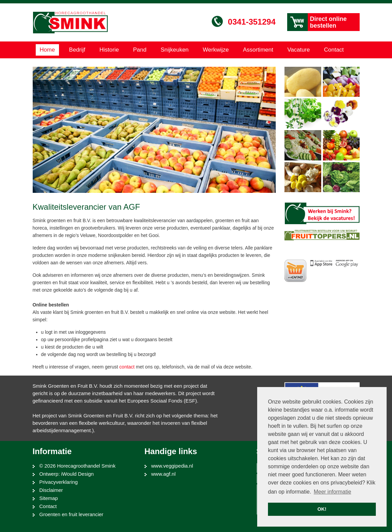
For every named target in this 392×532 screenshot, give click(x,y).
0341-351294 (252, 22)
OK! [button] (322, 509)
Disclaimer (51, 490)
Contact (48, 506)
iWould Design (78, 474)
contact (127, 367)
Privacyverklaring (59, 482)
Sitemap (49, 498)
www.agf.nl (164, 474)
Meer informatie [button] (333, 492)
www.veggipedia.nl (172, 466)
